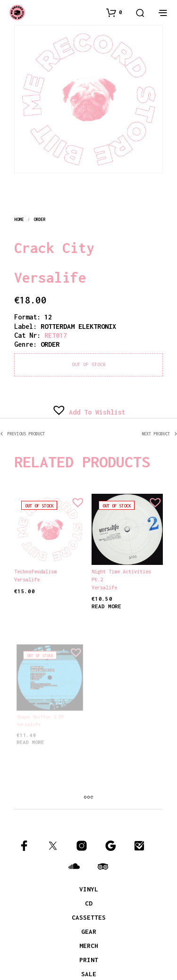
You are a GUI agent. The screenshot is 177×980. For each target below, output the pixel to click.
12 (48, 317)
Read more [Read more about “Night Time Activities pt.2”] (107, 603)
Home (19, 219)
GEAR (89, 931)
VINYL (89, 889)
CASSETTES (89, 917)
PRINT (89, 960)
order (40, 219)
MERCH (89, 946)
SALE (89, 974)
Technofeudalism (35, 572)
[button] (114, 12)
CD (89, 903)
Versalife (50, 278)
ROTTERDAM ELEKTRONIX (78, 326)
